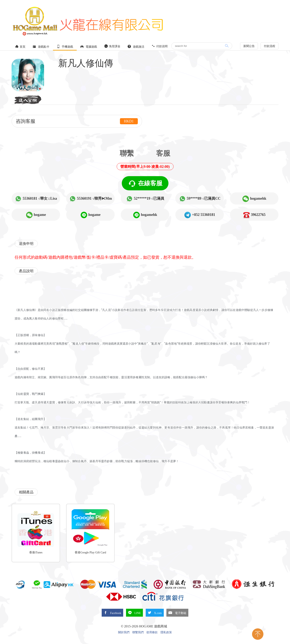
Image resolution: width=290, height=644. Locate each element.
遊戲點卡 (41, 47)
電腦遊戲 (89, 47)
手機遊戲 (65, 47)
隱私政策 (166, 632)
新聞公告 (249, 46)
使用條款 (152, 632)
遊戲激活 (136, 47)
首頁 (20, 47)
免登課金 (112, 46)
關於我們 (124, 632)
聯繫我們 (138, 632)
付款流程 (270, 46)
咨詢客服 (77, 121)
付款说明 (160, 46)
